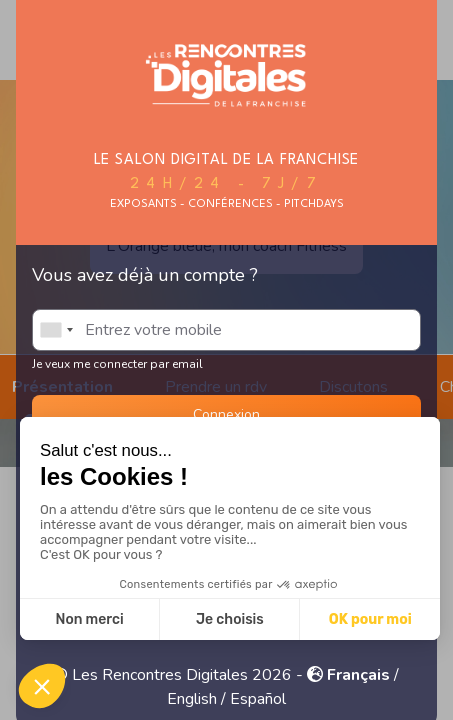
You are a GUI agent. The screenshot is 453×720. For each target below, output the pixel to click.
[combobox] (56, 330)
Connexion (226, 414)
